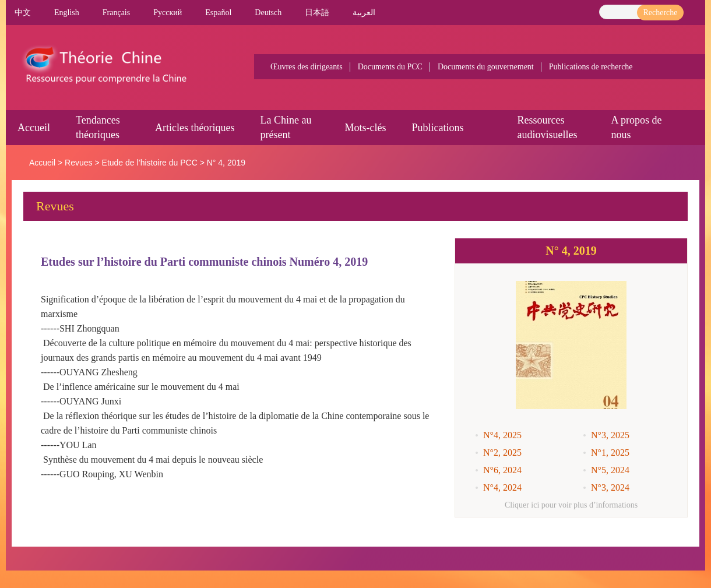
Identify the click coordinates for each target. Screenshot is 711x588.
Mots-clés (365, 128)
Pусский (168, 13)
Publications (437, 128)
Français (116, 13)
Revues (78, 163)
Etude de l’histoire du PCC (150, 163)
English (67, 13)
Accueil (34, 128)
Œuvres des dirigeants (307, 67)
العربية (364, 13)
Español (218, 13)
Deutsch (268, 13)
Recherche (660, 13)
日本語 (317, 13)
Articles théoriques (195, 128)
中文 (23, 13)
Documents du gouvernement (486, 67)
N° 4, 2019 (226, 163)
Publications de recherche (591, 67)
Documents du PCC (390, 67)
